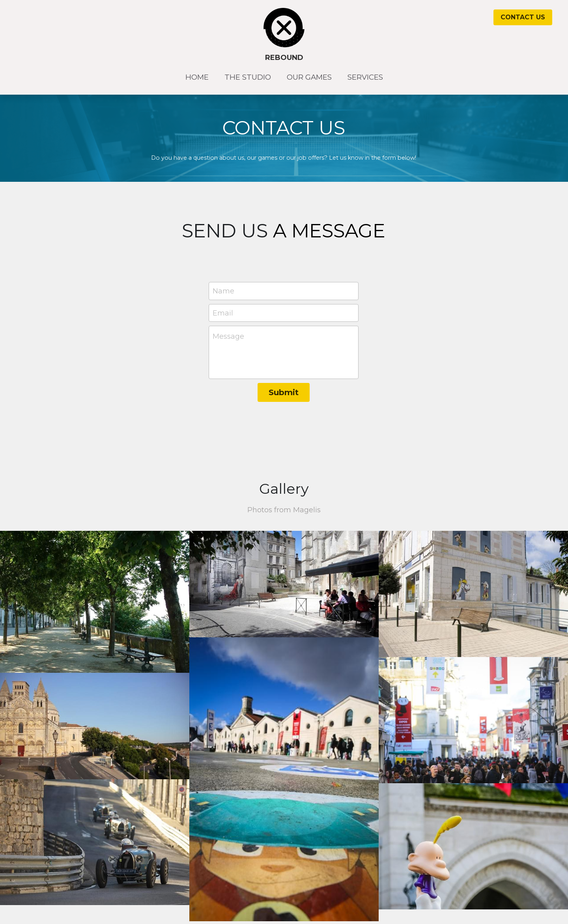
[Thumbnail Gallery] (95, 602)
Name (223, 291)
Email (223, 313)
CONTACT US (523, 17)
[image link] (284, 27)
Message (228, 336)
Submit (284, 392)
